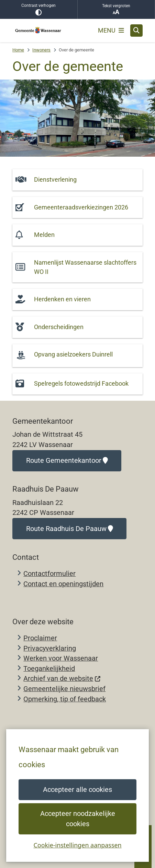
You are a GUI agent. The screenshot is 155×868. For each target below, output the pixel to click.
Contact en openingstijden (63, 584)
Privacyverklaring (50, 648)
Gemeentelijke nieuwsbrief (64, 689)
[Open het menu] (111, 31)
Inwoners (41, 50)
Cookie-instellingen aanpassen (77, 845)
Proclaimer (40, 638)
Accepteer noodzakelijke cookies (77, 819)
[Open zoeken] (136, 31)
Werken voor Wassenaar (61, 658)
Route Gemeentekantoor (67, 461)
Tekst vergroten (116, 9)
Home (18, 50)
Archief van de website (62, 679)
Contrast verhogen (39, 9)
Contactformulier (49, 574)
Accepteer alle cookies (77, 790)
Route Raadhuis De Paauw (70, 529)
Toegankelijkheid (49, 669)
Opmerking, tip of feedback (65, 699)
